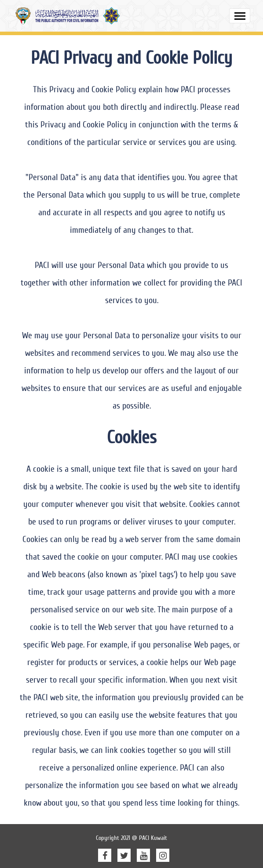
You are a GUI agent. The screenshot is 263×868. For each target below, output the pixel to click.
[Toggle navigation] (240, 16)
